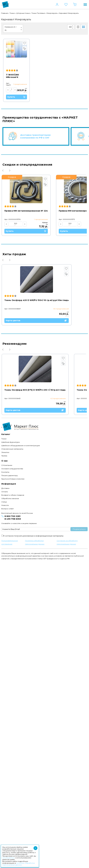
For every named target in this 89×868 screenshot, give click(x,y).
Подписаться (79, 835)
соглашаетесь (8, 858)
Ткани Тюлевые (38, 13)
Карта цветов (37, 372)
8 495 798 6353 (13, 825)
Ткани (12, 13)
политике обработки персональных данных (19, 864)
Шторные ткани (23, 13)
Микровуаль (52, 13)
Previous (3, 169)
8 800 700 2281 (12, 822)
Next (10, 169)
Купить (24, 95)
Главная (5, 13)
